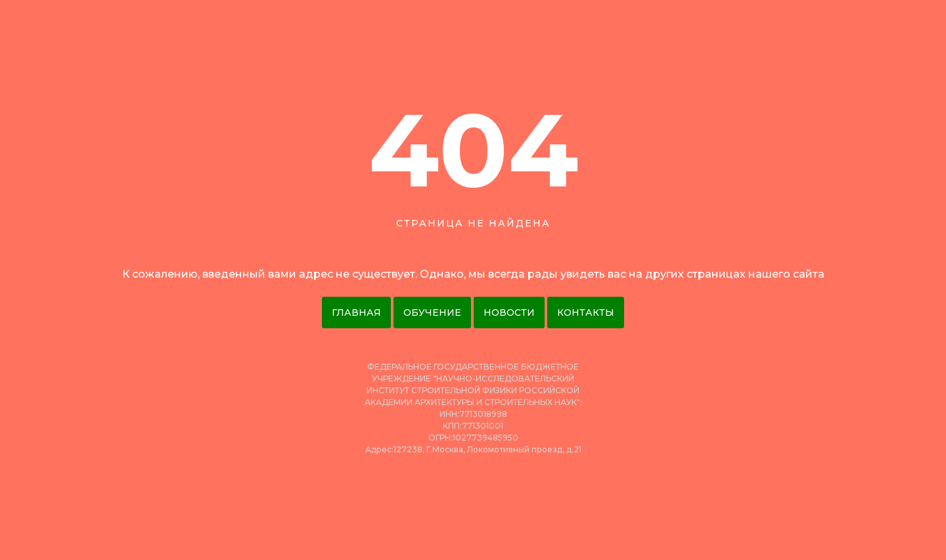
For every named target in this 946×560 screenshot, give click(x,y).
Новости (509, 312)
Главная (356, 312)
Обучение (432, 312)
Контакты (586, 312)
